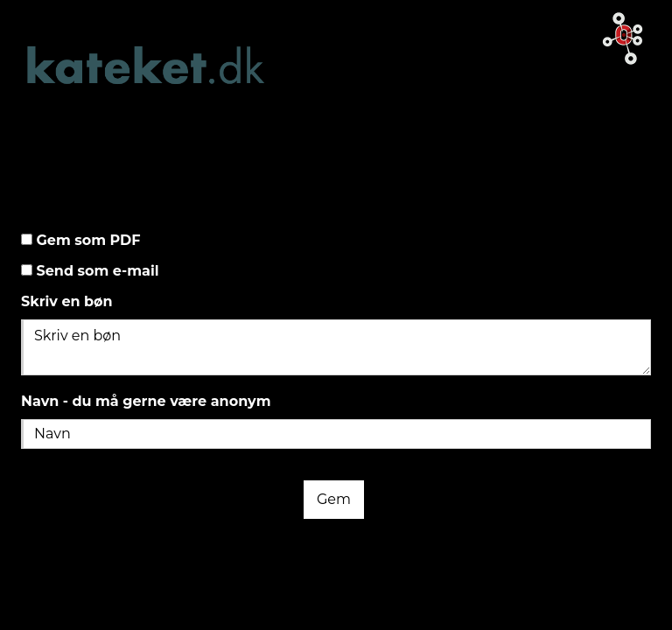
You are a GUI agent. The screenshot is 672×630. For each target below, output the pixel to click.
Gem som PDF (87, 240)
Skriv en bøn (67, 301)
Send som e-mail (96, 271)
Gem (334, 499)
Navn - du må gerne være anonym (146, 401)
